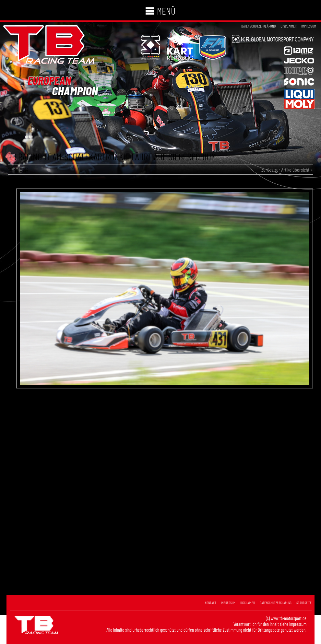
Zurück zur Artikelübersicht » (287, 170)
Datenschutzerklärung (258, 26)
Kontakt (211, 603)
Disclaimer (288, 26)
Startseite (304, 603)
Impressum (309, 26)
